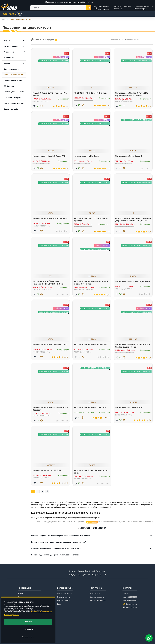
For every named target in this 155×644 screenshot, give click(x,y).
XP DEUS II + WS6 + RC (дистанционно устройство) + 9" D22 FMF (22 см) (133, 220)
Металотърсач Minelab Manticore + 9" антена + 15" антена (92, 284)
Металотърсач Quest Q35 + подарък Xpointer (91, 220)
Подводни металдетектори (21, 19)
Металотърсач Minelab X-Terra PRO (50, 156)
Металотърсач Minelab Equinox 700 (91, 346)
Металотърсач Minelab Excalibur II (90, 410)
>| (47, 495)
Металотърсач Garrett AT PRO (130, 410)
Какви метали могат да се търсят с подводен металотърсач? (58, 545)
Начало (5, 19)
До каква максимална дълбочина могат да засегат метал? (57, 552)
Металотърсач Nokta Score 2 (129, 156)
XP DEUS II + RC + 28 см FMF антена (91, 92)
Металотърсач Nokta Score (87, 156)
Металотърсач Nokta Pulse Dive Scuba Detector (48, 411)
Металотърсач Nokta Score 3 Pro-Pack (49, 220)
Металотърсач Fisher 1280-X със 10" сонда (92, 474)
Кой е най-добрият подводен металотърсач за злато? (55, 558)
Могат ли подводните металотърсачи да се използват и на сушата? (61, 539)
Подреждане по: (116, 40)
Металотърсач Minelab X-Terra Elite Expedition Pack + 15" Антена (132, 94)
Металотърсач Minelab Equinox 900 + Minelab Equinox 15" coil (133, 347)
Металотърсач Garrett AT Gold (47, 473)
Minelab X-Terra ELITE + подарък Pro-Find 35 (48, 94)
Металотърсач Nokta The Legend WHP (131, 284)
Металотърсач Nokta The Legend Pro (50, 346)
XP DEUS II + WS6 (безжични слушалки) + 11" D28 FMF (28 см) (49, 284)
